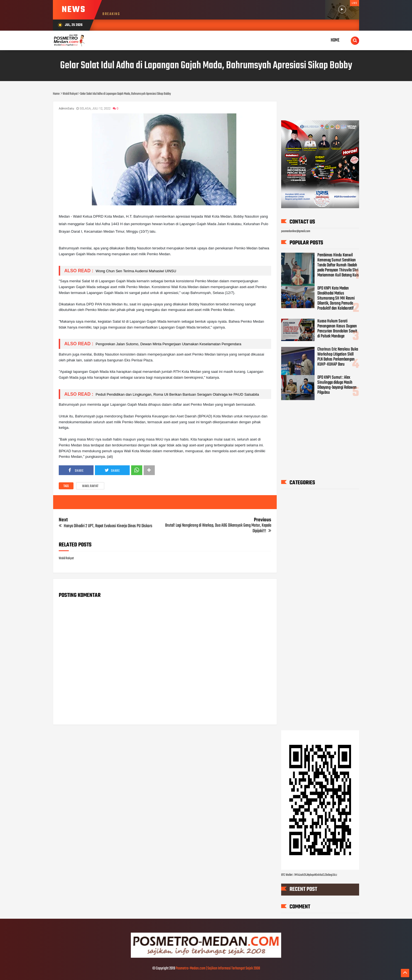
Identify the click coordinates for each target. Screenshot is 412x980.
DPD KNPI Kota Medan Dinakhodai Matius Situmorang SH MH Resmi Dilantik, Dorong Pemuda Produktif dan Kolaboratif (336, 298)
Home (335, 40)
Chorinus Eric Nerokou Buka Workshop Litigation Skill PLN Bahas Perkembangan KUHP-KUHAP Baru (338, 357)
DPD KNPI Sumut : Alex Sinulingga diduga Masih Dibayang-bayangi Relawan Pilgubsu (337, 385)
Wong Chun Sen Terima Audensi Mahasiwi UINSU (135, 271)
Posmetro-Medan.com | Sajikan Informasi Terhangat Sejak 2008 (218, 968)
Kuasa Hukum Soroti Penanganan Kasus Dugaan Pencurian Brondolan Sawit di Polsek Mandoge (337, 329)
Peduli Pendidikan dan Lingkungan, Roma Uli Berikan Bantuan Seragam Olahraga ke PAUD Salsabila (177, 394)
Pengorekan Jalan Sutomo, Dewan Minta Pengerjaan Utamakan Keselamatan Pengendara (168, 344)
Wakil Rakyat (90, 486)
